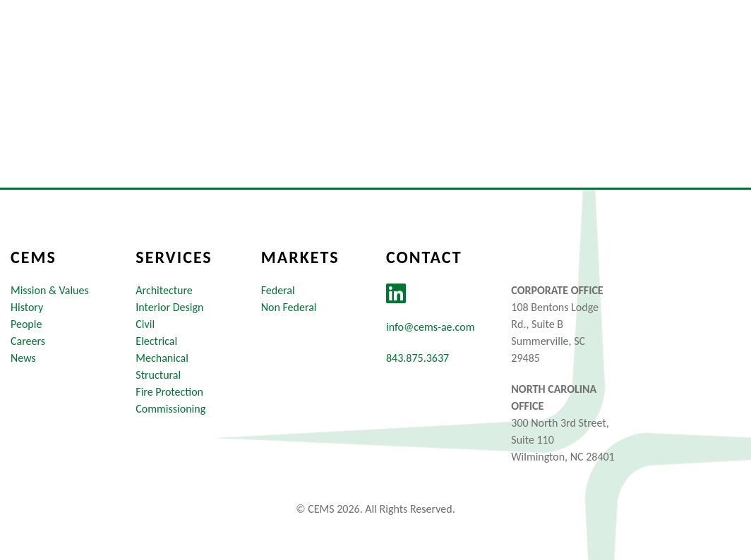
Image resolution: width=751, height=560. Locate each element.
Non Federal (289, 307)
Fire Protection (169, 392)
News (643, 45)
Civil (145, 324)
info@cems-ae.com (430, 327)
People (26, 324)
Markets (411, 45)
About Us (318, 45)
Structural (158, 375)
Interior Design (169, 307)
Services (501, 45)
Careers (581, 45)
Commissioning (170, 409)
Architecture (164, 290)
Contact (707, 45)
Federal (278, 290)
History (27, 307)
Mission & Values (50, 290)
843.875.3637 (417, 358)
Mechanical (162, 358)
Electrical (156, 341)
